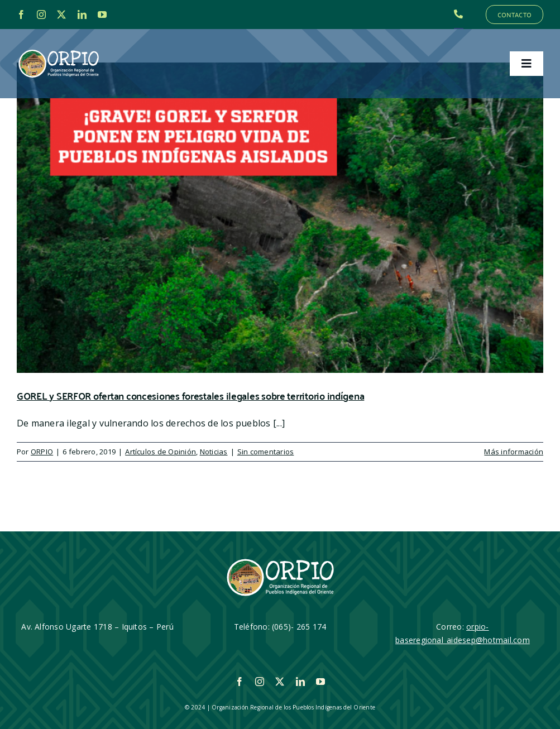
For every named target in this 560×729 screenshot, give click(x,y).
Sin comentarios (266, 452)
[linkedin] (82, 15)
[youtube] (102, 15)
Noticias (214, 452)
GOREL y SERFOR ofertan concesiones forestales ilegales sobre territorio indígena (190, 395)
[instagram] (41, 15)
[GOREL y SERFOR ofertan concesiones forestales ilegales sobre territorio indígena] (280, 218)
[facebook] (21, 15)
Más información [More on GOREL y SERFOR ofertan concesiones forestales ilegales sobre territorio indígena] (514, 452)
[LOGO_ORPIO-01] (59, 50)
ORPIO (42, 452)
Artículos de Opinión (161, 452)
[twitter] (61, 15)
